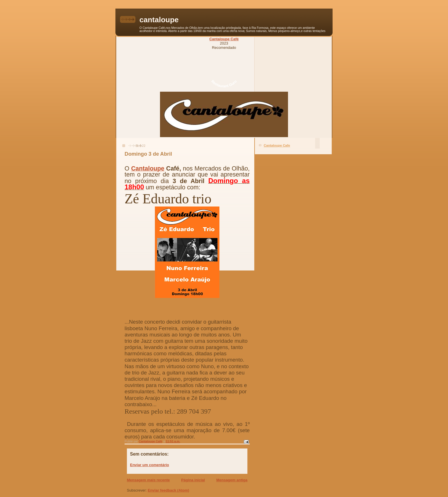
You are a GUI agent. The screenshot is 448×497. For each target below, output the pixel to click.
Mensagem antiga (232, 480)
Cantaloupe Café (224, 39)
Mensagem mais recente (148, 480)
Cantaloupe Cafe (277, 145)
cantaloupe (159, 20)
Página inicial (193, 480)
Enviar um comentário (150, 465)
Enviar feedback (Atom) (168, 490)
